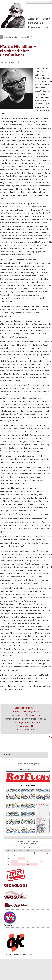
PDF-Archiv (9, 755)
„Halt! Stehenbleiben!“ (26, 730)
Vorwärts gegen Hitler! (26, 726)
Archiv (47, 19)
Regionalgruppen (38, 27)
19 (15, 862)
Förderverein (36, 23)
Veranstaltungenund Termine (28, 842)
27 (21, 865)
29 (34, 865)
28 (28, 865)
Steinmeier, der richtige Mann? (26, 712)
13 (21, 859)
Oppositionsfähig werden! (26, 708)
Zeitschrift (34, 19)
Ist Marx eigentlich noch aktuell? (26, 722)
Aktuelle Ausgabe (28, 764)
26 (15, 865)
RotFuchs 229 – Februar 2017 (18, 37)
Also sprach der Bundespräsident (26, 715)
